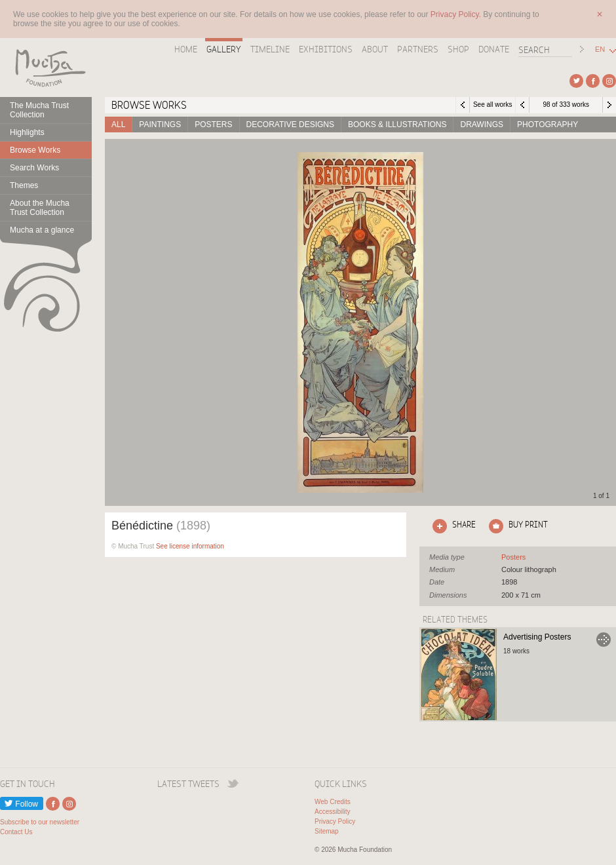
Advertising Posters (537, 637)
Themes (24, 185)
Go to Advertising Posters (604, 640)
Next (609, 105)
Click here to (452, 526)
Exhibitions (326, 49)
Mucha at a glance (42, 230)
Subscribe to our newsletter (40, 822)
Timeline (270, 49)
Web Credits (333, 802)
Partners (418, 49)
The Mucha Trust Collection (39, 110)
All (118, 125)
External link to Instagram (609, 81)
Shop (458, 49)
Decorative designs (290, 125)
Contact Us (16, 832)
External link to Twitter (576, 81)
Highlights (27, 132)
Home (186, 49)
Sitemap (327, 831)
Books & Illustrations (397, 125)
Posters (213, 125)
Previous (522, 105)
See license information (190, 546)
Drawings (482, 125)
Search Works (34, 168)
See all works (492, 105)
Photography (548, 125)
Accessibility (332, 812)
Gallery (224, 49)
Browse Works (35, 150)
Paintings (160, 125)
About (375, 49)
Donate (494, 49)
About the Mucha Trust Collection (40, 208)
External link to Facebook (593, 81)
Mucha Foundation (46, 67)
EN (600, 49)
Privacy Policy (335, 821)
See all (513, 557)
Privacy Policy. (457, 14)
